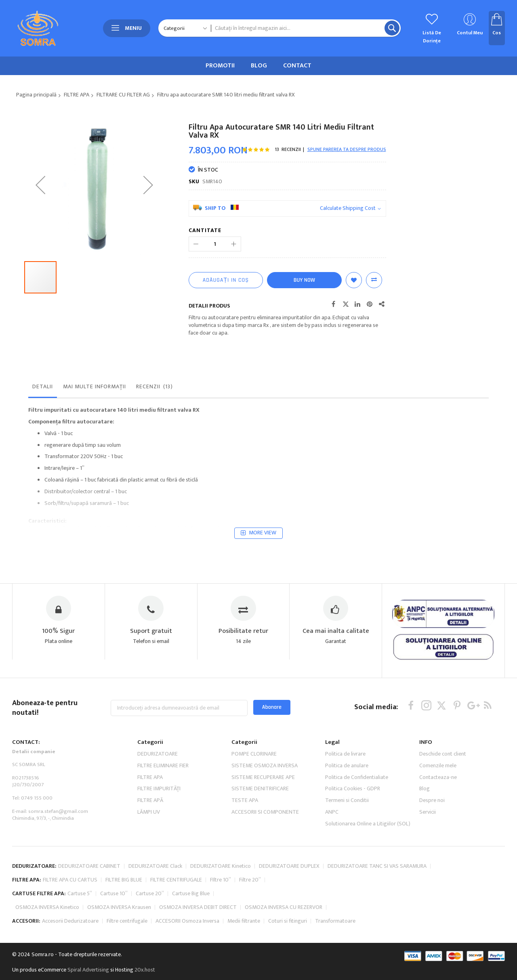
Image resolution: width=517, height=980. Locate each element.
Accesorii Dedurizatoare (70, 959)
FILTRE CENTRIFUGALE (176, 918)
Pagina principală (36, 95)
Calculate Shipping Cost (348, 208)
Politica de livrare (345, 792)
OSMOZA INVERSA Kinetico (47, 945)
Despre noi (432, 839)
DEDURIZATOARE (158, 792)
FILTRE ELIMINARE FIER (163, 804)
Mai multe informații (95, 425)
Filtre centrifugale (127, 959)
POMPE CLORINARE (254, 792)
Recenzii (155, 425)
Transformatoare (335, 959)
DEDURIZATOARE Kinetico (221, 904)
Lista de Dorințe (354, 280)
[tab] (43, 427)
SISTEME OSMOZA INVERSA (265, 804)
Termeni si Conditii (347, 839)
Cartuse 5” (80, 932)
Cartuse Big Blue (191, 932)
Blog (425, 827)
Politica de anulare (347, 804)
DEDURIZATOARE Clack (155, 904)
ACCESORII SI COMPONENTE (265, 850)
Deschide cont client (443, 792)
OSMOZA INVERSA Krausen (119, 945)
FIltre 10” (221, 918)
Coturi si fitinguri (288, 959)
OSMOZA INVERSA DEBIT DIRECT (198, 945)
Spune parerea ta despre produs (347, 149)
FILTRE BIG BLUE (124, 918)
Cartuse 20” (150, 932)
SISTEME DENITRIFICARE (260, 827)
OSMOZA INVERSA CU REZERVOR (284, 945)
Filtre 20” (250, 918)
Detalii (43, 425)
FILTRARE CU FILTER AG (123, 95)
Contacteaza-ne (438, 816)
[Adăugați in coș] (226, 280)
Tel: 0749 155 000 (32, 836)
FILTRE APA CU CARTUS (70, 918)
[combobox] (306, 28)
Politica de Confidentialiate (357, 816)
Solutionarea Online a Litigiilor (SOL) (368, 862)
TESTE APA (245, 839)
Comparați (374, 280)
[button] (40, 220)
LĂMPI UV (149, 850)
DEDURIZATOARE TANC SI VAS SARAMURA (377, 904)
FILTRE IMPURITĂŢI (159, 827)
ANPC (332, 850)
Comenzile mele (438, 804)
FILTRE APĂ (150, 839)
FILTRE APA (77, 95)
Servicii (428, 850)
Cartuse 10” (114, 932)
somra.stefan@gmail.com (58, 850)
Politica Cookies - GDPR (353, 827)
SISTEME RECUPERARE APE (263, 816)
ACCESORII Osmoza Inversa (187, 959)
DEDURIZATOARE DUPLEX (289, 904)
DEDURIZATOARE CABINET (89, 904)
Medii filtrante (244, 959)
